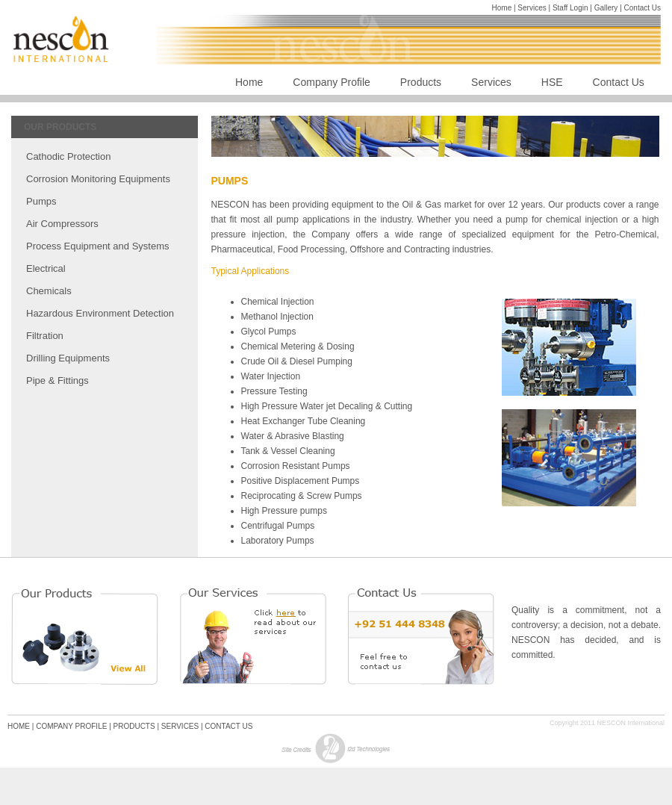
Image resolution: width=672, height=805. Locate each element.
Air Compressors (62, 224)
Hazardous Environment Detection (100, 313)
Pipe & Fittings (57, 380)
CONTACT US (228, 726)
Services (532, 8)
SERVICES (180, 726)
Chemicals (49, 291)
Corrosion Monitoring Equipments (98, 179)
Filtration (45, 336)
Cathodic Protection (68, 156)
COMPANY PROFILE (71, 726)
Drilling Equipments (68, 358)
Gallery (606, 8)
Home (503, 8)
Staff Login (571, 8)
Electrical (46, 268)
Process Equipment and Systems (97, 246)
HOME (19, 726)
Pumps (41, 201)
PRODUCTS (134, 726)
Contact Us (643, 8)
